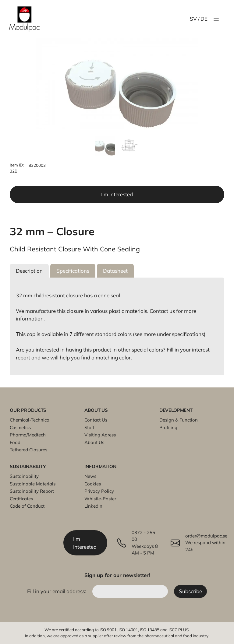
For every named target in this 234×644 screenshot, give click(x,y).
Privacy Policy (99, 491)
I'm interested (117, 194)
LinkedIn (93, 506)
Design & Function (179, 420)
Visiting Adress (100, 435)
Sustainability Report (32, 491)
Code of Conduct (27, 506)
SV (193, 19)
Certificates (21, 499)
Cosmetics (20, 427)
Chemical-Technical (30, 420)
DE (204, 19)
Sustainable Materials (33, 484)
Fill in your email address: (57, 591)
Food (15, 442)
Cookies (93, 484)
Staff (89, 427)
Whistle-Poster (100, 499)
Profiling (168, 427)
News (90, 476)
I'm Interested (85, 543)
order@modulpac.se (206, 536)
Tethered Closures (28, 450)
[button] (29, 271)
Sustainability (24, 476)
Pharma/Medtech (28, 435)
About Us (94, 442)
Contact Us (96, 420)
